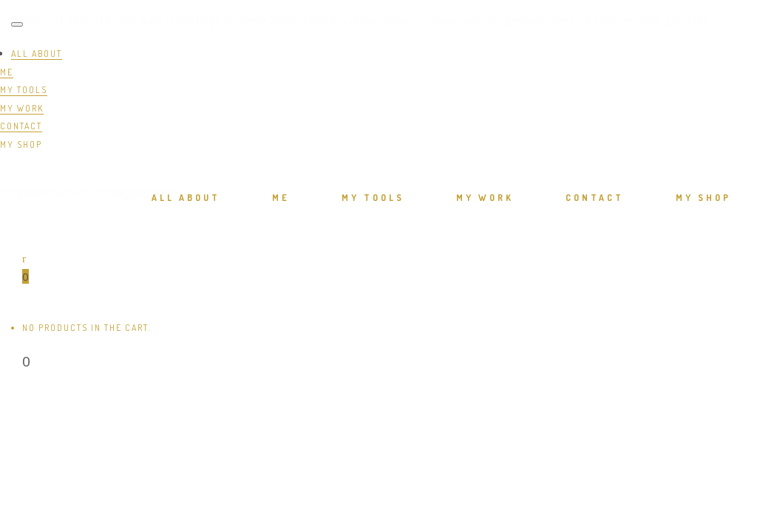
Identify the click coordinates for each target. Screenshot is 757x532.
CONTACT (21, 126)
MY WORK (22, 108)
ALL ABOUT (37, 54)
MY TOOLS (24, 90)
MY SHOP (21, 144)
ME (7, 72)
